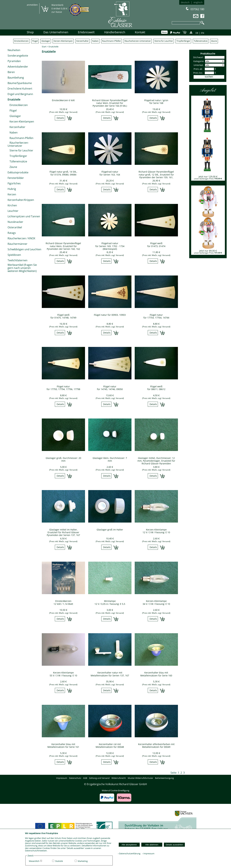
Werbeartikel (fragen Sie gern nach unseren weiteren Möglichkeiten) (22, 268)
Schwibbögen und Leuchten (24, 249)
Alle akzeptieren (129, 845)
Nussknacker (15, 222)
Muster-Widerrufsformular (140, 778)
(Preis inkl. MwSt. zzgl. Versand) (63, 112)
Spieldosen (14, 255)
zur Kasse (57, 12)
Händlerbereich (115, 32)
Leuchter (13, 211)
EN (203, 33)
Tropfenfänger (183, 41)
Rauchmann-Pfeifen (112, 41)
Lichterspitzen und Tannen (24, 216)
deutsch (185, 2)
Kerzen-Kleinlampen (63, 41)
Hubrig (12, 189)
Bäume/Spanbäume (20, 83)
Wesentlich (34, 861)
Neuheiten (14, 50)
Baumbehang (16, 78)
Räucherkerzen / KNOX (21, 238)
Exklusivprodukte (18, 172)
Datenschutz (75, 778)
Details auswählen (174, 845)
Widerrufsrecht (119, 778)
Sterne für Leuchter (164, 41)
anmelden (32, 5)
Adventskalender (18, 67)
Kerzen (12, 194)
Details (60, 118)
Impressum (62, 778)
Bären (11, 72)
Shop (30, 32)
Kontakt (140, 32)
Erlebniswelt (86, 32)
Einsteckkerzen (21, 41)
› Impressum (148, 853)
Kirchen (12, 205)
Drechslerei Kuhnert (20, 89)
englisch (198, 2)
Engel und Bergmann (20, 94)
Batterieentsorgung (164, 778)
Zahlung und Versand (99, 778)
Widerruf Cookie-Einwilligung (115, 790)
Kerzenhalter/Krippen (21, 200)
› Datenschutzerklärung (129, 853)
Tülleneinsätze (201, 41)
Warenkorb (57, 5)
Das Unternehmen (56, 32)
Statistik (59, 861)
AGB (85, 778)
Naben (95, 41)
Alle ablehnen (152, 845)
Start (44, 47)
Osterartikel (15, 227)
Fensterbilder (16, 178)
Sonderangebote (18, 56)
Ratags (12, 233)
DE (197, 33)
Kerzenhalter (82, 41)
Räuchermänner (18, 244)
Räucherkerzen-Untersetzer (138, 41)
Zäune (214, 41)
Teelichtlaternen (18, 260)
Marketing (83, 861)
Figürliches (14, 183)
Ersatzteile (14, 100)
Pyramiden (14, 61)
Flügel (35, 41)
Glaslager (46, 41)
